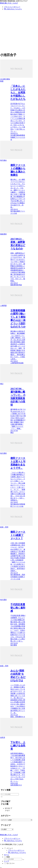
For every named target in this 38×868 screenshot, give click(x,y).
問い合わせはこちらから (13, 841)
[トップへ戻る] (1, 868)
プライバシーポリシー (12, 839)
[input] (10, 794)
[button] (2, 797)
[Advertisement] (19, 32)
